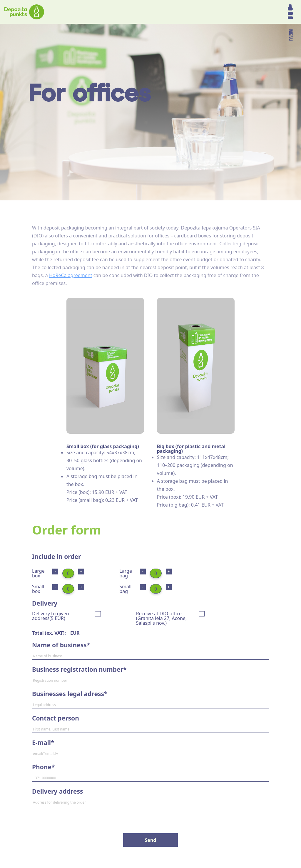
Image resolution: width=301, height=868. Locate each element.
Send (151, 840)
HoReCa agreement (71, 275)
